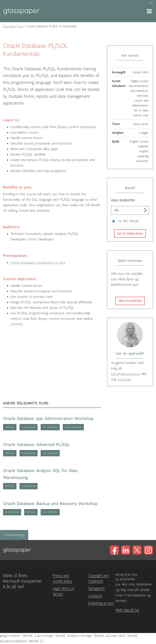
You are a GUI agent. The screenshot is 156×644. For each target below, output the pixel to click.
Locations (95, 596)
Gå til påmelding (130, 234)
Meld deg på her (127, 610)
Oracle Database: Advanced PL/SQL (36, 445)
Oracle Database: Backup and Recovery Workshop (50, 504)
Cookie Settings (14, 535)
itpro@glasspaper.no (125, 374)
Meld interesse (130, 301)
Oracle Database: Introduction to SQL (38, 263)
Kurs (21, 26)
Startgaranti (96, 588)
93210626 (124, 379)
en (151, 3)
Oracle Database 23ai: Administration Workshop (48, 419)
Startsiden (9, 26)
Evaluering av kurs (101, 603)
